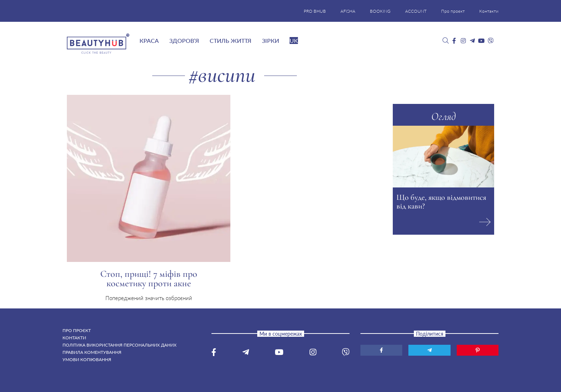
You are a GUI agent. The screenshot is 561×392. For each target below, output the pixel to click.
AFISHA (348, 11)
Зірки (271, 41)
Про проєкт (453, 11)
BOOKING (380, 11)
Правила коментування (92, 352)
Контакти (489, 11)
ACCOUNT (416, 11)
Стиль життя (231, 41)
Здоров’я (184, 41)
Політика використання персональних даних (120, 345)
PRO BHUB (315, 11)
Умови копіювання (87, 359)
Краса (149, 41)
